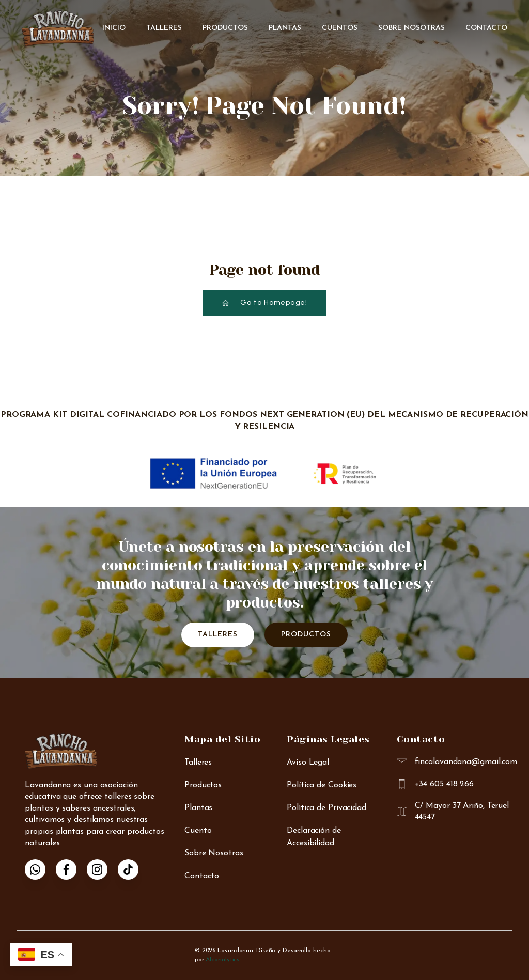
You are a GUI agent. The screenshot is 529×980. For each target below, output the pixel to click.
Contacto (486, 28)
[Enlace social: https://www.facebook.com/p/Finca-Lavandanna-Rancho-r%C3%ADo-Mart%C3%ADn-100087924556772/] (71, 869)
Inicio (114, 28)
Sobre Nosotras (411, 28)
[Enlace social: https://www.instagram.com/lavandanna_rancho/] (102, 869)
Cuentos (340, 28)
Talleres (164, 28)
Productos (225, 28)
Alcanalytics (222, 960)
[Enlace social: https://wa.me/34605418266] (40, 869)
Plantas (285, 28)
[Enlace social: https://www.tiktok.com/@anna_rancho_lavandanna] (133, 869)
